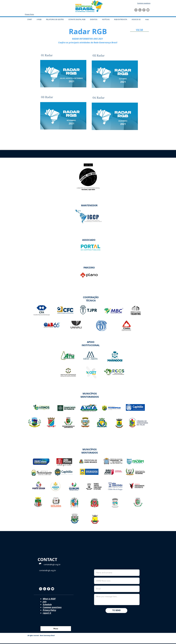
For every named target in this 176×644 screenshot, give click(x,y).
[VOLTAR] (139, 30)
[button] (94, 19)
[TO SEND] (116, 611)
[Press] (56, 629)
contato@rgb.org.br (52, 564)
